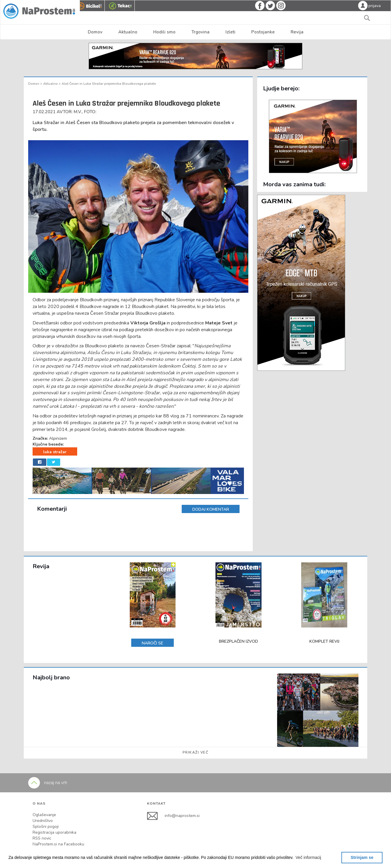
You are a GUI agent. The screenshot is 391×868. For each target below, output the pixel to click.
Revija (297, 32)
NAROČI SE (152, 643)
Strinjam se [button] (362, 857)
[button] (309, 857)
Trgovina (200, 32)
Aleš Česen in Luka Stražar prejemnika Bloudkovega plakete (109, 84)
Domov (95, 32)
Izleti (230, 32)
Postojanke (263, 32)
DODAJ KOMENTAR (211, 509)
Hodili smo (164, 32)
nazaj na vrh (48, 783)
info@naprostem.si (182, 816)
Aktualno (128, 32)
